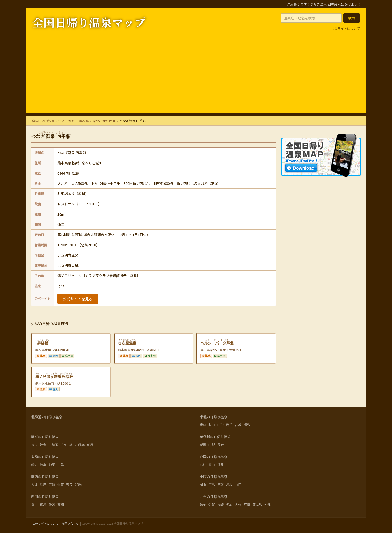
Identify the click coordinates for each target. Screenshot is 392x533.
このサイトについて (345, 28)
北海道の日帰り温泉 (47, 417)
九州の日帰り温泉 (214, 497)
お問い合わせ (70, 523)
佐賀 (212, 504)
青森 (203, 425)
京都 (52, 484)
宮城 (238, 425)
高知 (61, 504)
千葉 (64, 444)
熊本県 (84, 121)
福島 (247, 425)
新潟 (203, 444)
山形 (220, 425)
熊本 (229, 504)
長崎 (220, 504)
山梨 (212, 444)
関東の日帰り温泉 (45, 437)
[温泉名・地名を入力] (311, 18)
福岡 (203, 504)
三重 (61, 464)
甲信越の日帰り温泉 (215, 437)
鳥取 (220, 484)
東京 (34, 444)
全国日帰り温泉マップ (89, 22)
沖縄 (268, 504)
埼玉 (55, 444)
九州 (72, 121)
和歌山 (80, 484)
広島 (212, 484)
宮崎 (247, 504)
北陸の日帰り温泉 (214, 457)
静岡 (52, 464)
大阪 (34, 484)
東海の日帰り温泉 (45, 457)
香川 (34, 504)
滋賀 (61, 484)
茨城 (81, 444)
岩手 (229, 425)
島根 (229, 484)
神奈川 (45, 444)
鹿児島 (257, 504)
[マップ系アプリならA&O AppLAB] (321, 195)
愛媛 (52, 504)
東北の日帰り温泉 (214, 417)
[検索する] (352, 18)
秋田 (212, 425)
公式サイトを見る (78, 299)
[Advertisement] (196, 76)
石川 (203, 464)
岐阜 (43, 464)
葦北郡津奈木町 (104, 121)
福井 (220, 464)
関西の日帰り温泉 (45, 477)
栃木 (73, 444)
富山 (212, 464)
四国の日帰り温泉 (45, 497)
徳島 (43, 504)
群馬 (90, 444)
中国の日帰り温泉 (214, 477)
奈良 (69, 484)
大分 (238, 504)
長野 (220, 444)
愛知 (34, 464)
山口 (238, 484)
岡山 (203, 484)
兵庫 (43, 484)
